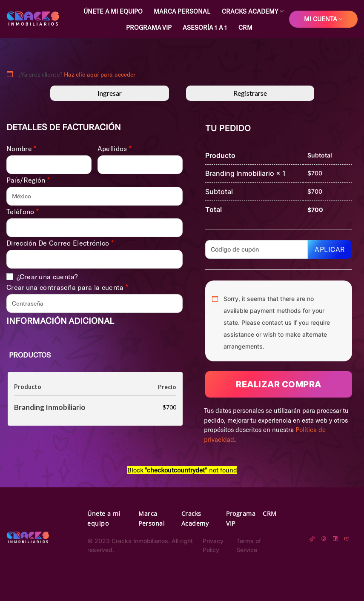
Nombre (21, 149)
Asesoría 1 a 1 (205, 27)
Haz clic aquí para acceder (100, 74)
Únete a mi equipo (113, 11)
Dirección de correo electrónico (60, 243)
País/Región (28, 180)
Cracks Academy (253, 11)
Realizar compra (279, 384)
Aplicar (330, 249)
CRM (245, 27)
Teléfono (22, 212)
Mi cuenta (323, 19)
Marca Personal (182, 11)
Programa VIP (149, 27)
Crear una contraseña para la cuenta (67, 287)
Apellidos (114, 149)
